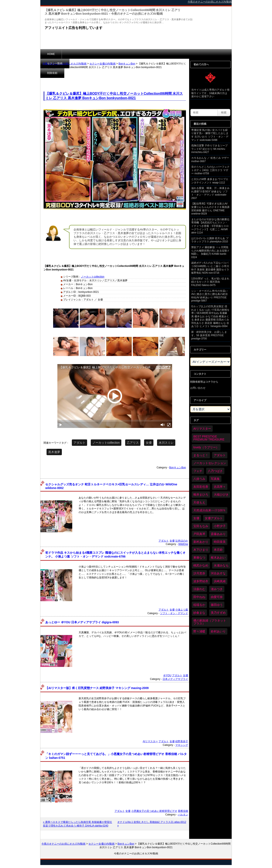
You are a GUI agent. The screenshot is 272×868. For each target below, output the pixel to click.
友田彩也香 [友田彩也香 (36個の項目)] (201, 487)
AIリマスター (150, 741)
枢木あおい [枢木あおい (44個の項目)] (218, 558)
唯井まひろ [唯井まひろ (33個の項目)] (201, 495)
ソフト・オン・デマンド (174, 613)
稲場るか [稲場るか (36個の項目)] (199, 605)
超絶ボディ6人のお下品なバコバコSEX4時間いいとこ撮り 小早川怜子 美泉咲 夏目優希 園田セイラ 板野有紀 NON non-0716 (210, 268)
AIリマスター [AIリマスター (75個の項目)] (202, 429)
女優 (149, 443)
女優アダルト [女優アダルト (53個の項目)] (214, 518)
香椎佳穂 (183, 811)
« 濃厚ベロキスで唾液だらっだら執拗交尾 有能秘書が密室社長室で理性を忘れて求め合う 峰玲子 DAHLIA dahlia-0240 (77, 824)
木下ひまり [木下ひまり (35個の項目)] (201, 550)
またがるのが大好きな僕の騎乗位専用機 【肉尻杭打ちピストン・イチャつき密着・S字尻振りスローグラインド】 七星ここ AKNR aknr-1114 (210, 226)
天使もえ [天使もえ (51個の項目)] (199, 502)
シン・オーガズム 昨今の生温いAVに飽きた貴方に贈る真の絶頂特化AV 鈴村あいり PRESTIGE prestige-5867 (209, 296)
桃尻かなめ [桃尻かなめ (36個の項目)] (201, 565)
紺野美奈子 (182, 741)
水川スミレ (166, 443)
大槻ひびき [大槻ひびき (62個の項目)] (221, 495)
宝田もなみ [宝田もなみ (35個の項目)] (201, 526)
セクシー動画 (76, 54)
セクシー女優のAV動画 (103, 64)
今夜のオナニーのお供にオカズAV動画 (64, 64)
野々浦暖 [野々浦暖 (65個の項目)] (199, 631)
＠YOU (167, 675)
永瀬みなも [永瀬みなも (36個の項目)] (221, 565)
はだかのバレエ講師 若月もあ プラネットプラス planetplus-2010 (210, 240)
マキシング (182, 745)
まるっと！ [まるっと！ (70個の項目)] (201, 455)
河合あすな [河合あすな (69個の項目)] (218, 573)
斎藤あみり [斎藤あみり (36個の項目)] (218, 534)
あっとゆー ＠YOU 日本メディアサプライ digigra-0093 (82, 622)
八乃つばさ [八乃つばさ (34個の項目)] (215, 471)
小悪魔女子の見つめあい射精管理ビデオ (154, 811)
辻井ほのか (182, 541)
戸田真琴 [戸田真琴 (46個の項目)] (199, 534)
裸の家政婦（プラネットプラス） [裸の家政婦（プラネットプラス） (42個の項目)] (210, 622)
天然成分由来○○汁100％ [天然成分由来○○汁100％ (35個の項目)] (210, 510)
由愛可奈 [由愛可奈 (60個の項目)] (217, 597)
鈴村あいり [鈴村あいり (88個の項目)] (218, 631)
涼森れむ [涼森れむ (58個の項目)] (199, 589)
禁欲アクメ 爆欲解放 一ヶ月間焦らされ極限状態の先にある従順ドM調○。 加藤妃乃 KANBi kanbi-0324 (210, 252)
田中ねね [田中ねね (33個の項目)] (199, 597)
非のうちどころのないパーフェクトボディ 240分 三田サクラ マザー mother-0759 (210, 170)
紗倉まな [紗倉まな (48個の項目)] (199, 613)
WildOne (183, 544)
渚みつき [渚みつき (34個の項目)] (217, 589)
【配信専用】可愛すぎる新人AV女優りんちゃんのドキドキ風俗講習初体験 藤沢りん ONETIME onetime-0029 (210, 209)
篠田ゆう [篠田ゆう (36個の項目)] (217, 605)
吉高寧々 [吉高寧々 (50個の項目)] (220, 487)
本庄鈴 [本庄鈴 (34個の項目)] (218, 550)
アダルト (79, 443)
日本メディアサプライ (175, 679)
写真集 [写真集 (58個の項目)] (215, 479)
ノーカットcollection (93, 277)
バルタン (183, 815)
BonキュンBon (127, 64)
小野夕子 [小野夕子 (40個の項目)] (220, 526)
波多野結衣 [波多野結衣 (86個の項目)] (201, 581)
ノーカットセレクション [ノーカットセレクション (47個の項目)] (210, 463)
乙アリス (133, 443)
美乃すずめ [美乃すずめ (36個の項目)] (218, 613)
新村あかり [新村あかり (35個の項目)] (201, 542)
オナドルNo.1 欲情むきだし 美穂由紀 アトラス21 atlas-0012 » (152, 824)
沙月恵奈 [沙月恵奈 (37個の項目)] (199, 573)
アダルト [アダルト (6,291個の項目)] (220, 455)
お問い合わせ (198, 388)
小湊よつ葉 (182, 610)
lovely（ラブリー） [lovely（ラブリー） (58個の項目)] (206, 447)
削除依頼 (103, 54)
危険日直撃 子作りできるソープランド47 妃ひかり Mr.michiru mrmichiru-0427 (209, 149)
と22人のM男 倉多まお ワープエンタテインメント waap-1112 (210, 181)
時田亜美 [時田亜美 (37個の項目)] (220, 542)
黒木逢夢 (54, 452)
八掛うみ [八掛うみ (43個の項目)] (199, 479)
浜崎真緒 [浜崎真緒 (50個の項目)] (220, 581)
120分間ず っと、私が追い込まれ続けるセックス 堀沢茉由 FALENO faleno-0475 (210, 282)
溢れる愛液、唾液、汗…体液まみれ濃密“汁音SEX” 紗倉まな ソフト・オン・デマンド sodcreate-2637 (210, 193)
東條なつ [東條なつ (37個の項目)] (199, 558)
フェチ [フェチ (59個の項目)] (198, 471)
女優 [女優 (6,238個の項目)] (196, 518)
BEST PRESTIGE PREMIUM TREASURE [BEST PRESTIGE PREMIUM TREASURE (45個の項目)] (209, 438)
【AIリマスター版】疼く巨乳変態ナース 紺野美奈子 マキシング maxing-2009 (97, 688)
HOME (51, 54)
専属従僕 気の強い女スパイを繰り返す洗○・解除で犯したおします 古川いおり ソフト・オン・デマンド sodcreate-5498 (210, 135)
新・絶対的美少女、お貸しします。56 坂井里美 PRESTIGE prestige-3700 (209, 335)
